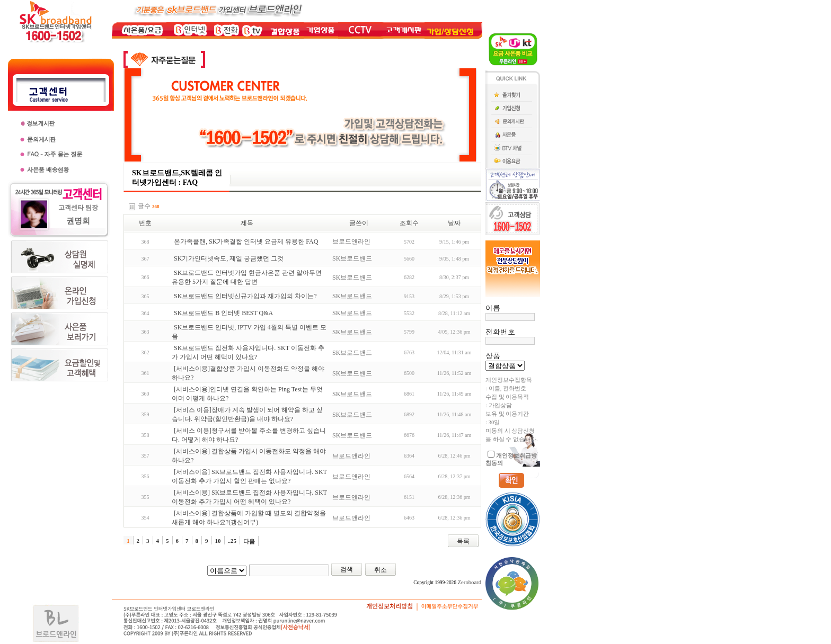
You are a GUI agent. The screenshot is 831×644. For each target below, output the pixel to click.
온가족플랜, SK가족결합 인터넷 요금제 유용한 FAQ (246, 241)
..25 (232, 541)
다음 (249, 541)
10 (218, 541)
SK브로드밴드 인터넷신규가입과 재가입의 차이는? (245, 296)
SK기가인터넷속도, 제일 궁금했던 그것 (229, 258)
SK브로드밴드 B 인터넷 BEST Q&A (223, 313)
